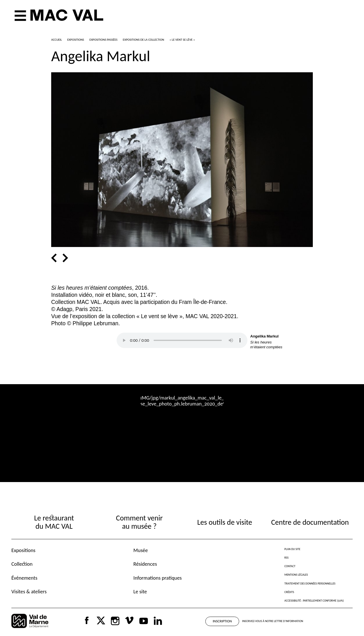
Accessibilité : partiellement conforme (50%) (314, 601)
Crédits (289, 592)
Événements (24, 578)
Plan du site (292, 549)
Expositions (23, 550)
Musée (141, 550)
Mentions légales (296, 575)
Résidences (145, 564)
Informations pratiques (158, 578)
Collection (22, 564)
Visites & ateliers (29, 591)
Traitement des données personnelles (310, 583)
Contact (290, 566)
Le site (140, 591)
